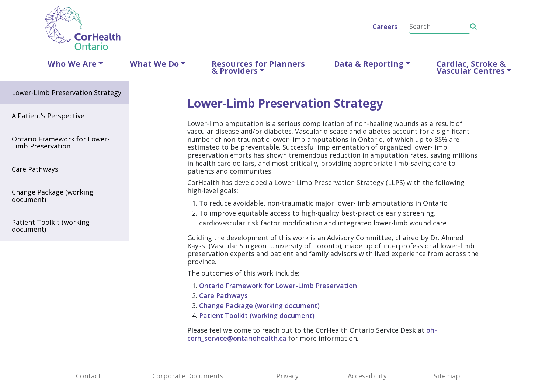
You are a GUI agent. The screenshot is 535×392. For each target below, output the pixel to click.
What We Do (154, 64)
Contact (88, 376)
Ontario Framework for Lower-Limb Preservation (61, 142)
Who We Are (72, 64)
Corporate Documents (188, 376)
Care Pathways (35, 169)
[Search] (440, 27)
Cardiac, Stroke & (471, 67)
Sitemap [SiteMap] (447, 376)
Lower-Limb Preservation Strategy (67, 92)
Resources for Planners (258, 67)
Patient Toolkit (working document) (51, 226)
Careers (385, 27)
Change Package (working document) (53, 195)
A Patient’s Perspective (48, 116)
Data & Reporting (369, 64)
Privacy (287, 376)
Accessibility (367, 376)
